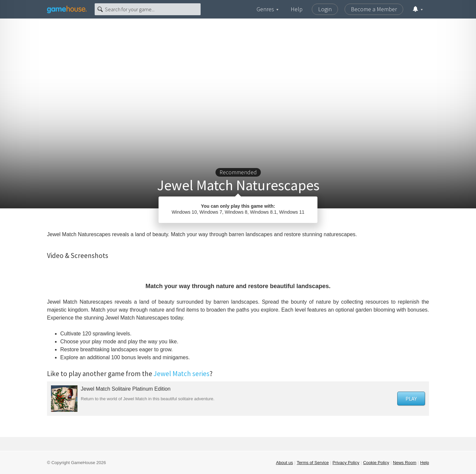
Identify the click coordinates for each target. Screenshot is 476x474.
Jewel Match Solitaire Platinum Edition (126, 389)
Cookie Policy (376, 463)
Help (297, 9)
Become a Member (374, 9)
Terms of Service (313, 463)
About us (285, 463)
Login (325, 9)
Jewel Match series (182, 374)
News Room (405, 463)
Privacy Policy (346, 463)
